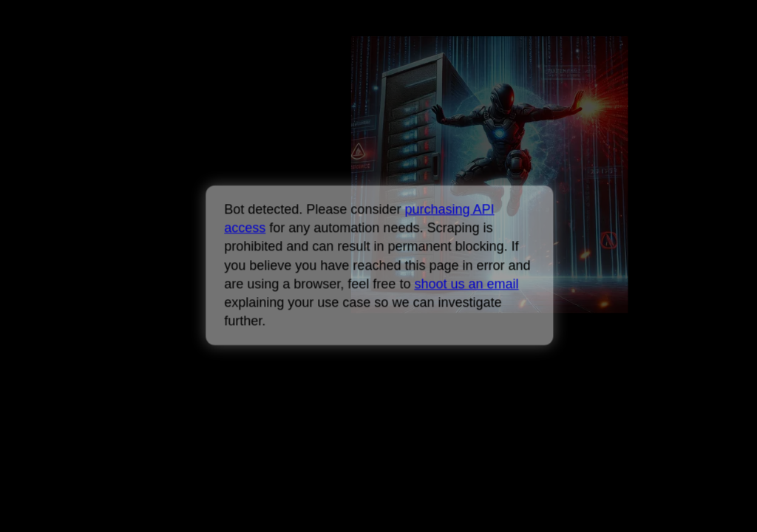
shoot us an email (466, 284)
